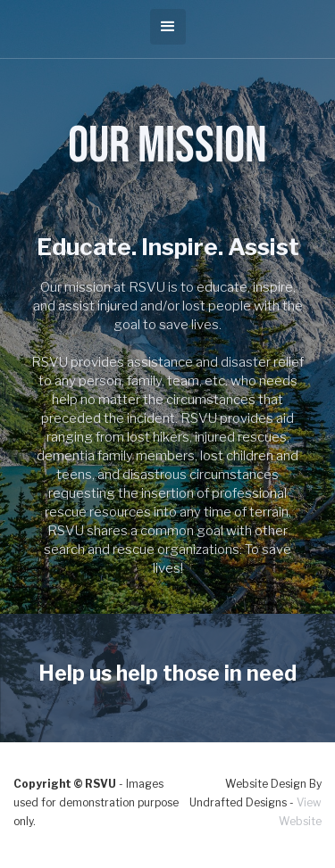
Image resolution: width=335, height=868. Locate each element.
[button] (168, 27)
